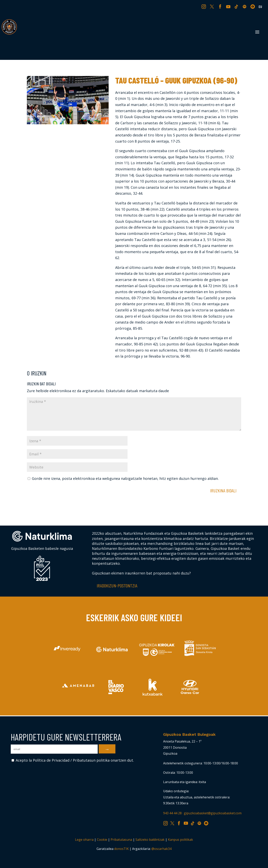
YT (229, 6)
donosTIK (121, 849)
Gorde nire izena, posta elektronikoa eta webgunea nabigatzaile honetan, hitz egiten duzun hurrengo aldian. (125, 478)
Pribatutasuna (121, 840)
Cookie (102, 840)
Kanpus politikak (180, 840)
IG (205, 6)
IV (254, 6)
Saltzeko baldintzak (150, 840)
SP (245, 6)
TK (237, 6)
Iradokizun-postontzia (117, 586)
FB (221, 6)
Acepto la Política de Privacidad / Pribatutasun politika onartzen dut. (73, 760)
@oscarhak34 (161, 849)
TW (212, 6)
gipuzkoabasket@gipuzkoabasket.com (213, 813)
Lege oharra (84, 840)
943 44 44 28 (172, 813)
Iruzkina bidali (223, 490)
